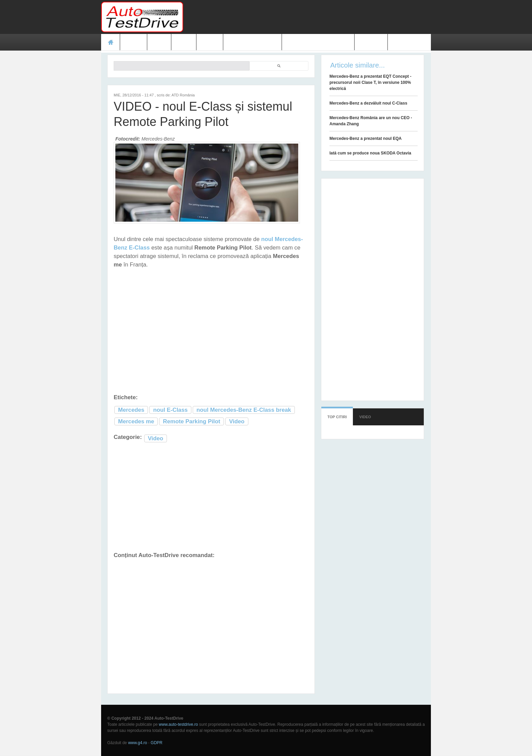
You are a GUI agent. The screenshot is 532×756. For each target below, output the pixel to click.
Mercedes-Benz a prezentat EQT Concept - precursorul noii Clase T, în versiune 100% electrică (370, 82)
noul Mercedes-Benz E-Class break (244, 410)
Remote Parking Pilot (192, 421)
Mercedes (131, 410)
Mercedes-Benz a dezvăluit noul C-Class (368, 103)
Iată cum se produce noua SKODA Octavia (370, 153)
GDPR (157, 743)
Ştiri (159, 42)
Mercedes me (136, 421)
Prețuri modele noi (252, 42)
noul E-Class (170, 410)
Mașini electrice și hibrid (318, 42)
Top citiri (337, 417)
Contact (371, 42)
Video (210, 42)
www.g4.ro (137, 743)
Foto (184, 42)
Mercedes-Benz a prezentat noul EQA (366, 139)
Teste (134, 42)
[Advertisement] (307, 17)
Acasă (111, 42)
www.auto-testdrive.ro (178, 724)
